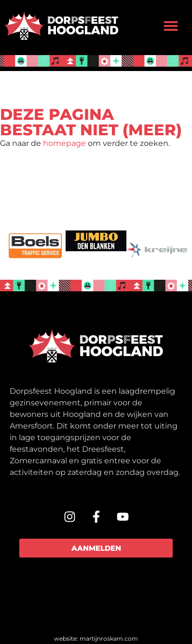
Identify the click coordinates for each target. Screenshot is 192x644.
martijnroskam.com (109, 638)
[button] (171, 26)
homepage (64, 143)
